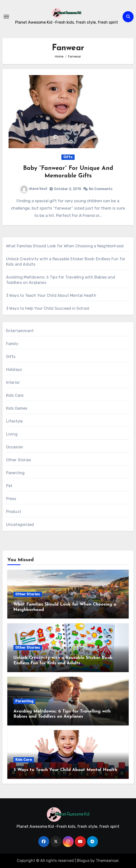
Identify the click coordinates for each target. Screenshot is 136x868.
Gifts (68, 157)
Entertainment (20, 331)
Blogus (83, 861)
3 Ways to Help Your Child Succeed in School (48, 308)
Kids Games (17, 408)
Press (11, 499)
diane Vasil (34, 189)
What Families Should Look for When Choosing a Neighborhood (65, 246)
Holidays (14, 370)
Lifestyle (15, 421)
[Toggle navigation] (6, 17)
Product (14, 512)
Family (12, 344)
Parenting (15, 473)
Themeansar (107, 861)
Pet (9, 486)
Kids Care (15, 395)
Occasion (15, 447)
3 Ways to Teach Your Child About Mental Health (51, 295)
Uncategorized (20, 525)
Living (12, 434)
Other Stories (19, 460)
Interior (13, 382)
